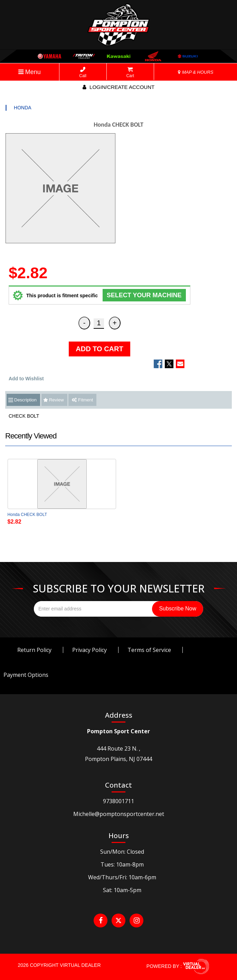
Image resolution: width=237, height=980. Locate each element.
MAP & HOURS (196, 72)
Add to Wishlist (26, 379)
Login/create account (118, 87)
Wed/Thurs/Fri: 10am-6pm (122, 877)
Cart (130, 72)
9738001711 (118, 801)
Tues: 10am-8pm (122, 864)
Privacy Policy (89, 650)
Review (56, 400)
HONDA (23, 108)
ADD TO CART (99, 349)
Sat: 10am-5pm (122, 890)
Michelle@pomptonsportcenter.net (119, 814)
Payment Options (26, 675)
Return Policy (34, 650)
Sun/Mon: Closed (122, 852)
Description (25, 400)
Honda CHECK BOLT (27, 515)
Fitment (82, 400)
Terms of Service (149, 650)
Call (83, 72)
